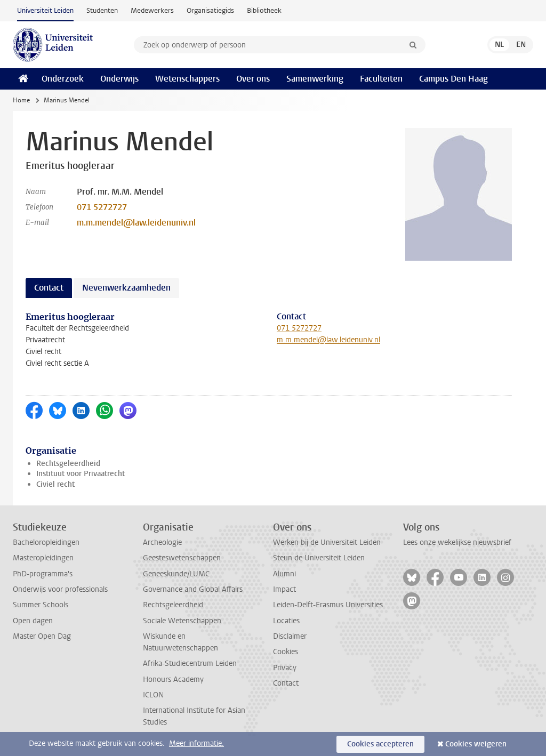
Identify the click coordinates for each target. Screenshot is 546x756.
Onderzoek (63, 79)
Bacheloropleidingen (46, 542)
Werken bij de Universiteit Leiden (327, 542)
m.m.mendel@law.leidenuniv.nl (136, 223)
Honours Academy (173, 679)
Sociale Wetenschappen (182, 621)
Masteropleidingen (43, 558)
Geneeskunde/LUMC (176, 574)
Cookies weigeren (476, 744)
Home (21, 100)
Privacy (285, 668)
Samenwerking (315, 79)
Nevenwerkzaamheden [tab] (126, 288)
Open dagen (33, 621)
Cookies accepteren (380, 744)
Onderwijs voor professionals (60, 589)
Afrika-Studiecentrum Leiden (190, 663)
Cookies (286, 652)
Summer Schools (41, 605)
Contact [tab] (49, 288)
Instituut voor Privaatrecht (81, 474)
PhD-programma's (43, 574)
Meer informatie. (196, 743)
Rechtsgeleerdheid (68, 464)
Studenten (102, 10)
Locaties (286, 621)
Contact (286, 683)
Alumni (284, 574)
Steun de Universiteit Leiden (319, 558)
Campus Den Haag (453, 79)
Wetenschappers (187, 79)
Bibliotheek (264, 10)
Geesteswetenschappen (182, 558)
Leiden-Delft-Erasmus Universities (328, 605)
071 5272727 (102, 207)
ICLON (153, 695)
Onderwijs (119, 79)
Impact (284, 589)
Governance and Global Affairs (193, 589)
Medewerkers (152, 10)
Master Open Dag (42, 636)
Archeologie (162, 542)
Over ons (253, 79)
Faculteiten (381, 79)
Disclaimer (290, 636)
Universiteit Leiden (45, 10)
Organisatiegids (210, 10)
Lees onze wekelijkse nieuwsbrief (457, 542)
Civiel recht (55, 484)
